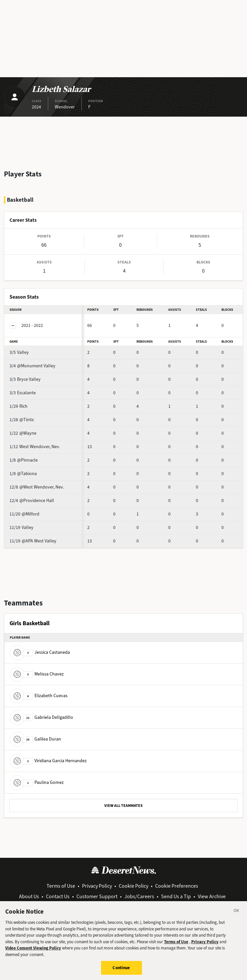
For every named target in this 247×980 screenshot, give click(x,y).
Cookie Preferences (177, 886)
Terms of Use (61, 886)
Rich (19, 406)
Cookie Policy (134, 886)
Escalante (23, 393)
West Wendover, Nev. (35, 447)
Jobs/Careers (139, 896)
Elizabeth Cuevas (39, 696)
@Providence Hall (32, 501)
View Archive (212, 896)
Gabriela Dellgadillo (41, 717)
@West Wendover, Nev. (37, 487)
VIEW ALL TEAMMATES (123, 806)
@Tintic (22, 420)
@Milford (24, 514)
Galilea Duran (35, 739)
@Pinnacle (24, 460)
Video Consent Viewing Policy (33, 954)
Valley (19, 352)
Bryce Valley (25, 379)
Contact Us (58, 896)
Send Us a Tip (176, 896)
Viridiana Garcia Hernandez (48, 761)
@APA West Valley (33, 541)
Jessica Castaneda (40, 652)
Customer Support (97, 896)
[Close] (237, 917)
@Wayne (23, 433)
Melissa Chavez (37, 674)
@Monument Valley (32, 366)
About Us (29, 896)
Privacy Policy (97, 886)
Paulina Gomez (37, 782)
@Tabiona (23, 474)
